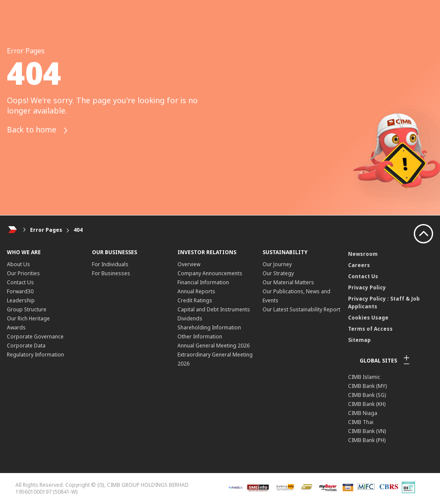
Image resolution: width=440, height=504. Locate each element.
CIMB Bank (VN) (367, 431)
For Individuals (110, 264)
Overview (189, 264)
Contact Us (20, 282)
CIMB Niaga (363, 413)
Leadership (21, 300)
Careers (359, 265)
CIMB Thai (361, 422)
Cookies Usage (368, 318)
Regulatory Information (35, 355)
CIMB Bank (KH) (367, 404)
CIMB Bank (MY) (367, 386)
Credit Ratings (195, 300)
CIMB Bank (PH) (367, 440)
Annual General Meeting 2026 (214, 346)
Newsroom (363, 254)
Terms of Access (370, 329)
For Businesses (111, 273)
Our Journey (277, 264)
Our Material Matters (288, 282)
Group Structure (27, 309)
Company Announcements (210, 273)
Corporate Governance (35, 337)
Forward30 (20, 291)
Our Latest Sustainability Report (301, 309)
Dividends (190, 318)
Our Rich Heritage (28, 318)
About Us (18, 264)
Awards (16, 327)
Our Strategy (278, 273)
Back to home (38, 131)
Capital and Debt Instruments (214, 309)
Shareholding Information (209, 327)
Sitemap (359, 340)
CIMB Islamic (364, 377)
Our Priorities (23, 273)
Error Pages (46, 230)
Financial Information (203, 282)
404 (78, 230)
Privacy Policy (367, 287)
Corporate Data (26, 346)
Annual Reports (196, 291)
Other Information (200, 337)
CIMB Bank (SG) (367, 395)
